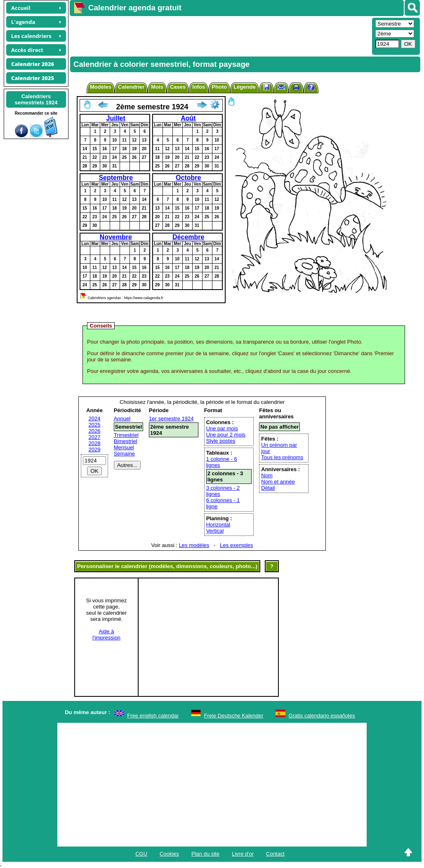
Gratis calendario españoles (322, 716)
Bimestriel (126, 441)
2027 (95, 437)
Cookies (169, 854)
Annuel (122, 419)
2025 (95, 425)
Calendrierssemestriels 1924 (36, 99)
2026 (95, 431)
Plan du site (205, 854)
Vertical (215, 531)
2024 (95, 419)
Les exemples (236, 545)
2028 (95, 443)
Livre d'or (243, 854)
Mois (157, 87)
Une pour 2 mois (226, 435)
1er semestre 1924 (171, 419)
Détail (268, 488)
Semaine (124, 454)
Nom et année (278, 482)
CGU (141, 854)
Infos (199, 87)
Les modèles (194, 545)
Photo (219, 87)
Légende (244, 87)
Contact (275, 854)
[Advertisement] (220, 35)
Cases (178, 87)
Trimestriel (126, 435)
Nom (267, 475)
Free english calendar (153, 716)
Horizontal (218, 525)
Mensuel (124, 447)
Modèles (101, 87)
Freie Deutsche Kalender (234, 716)
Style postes (221, 441)
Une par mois (222, 428)
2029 (95, 449)
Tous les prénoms (282, 457)
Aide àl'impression (106, 634)
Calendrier (131, 87)
